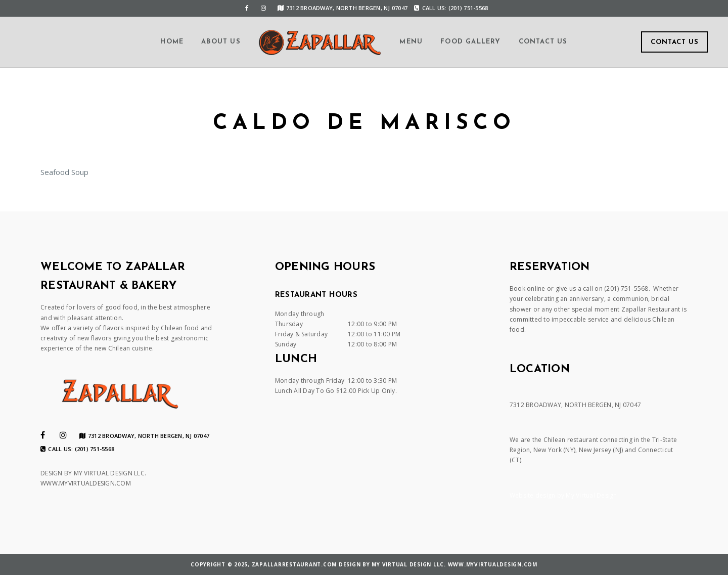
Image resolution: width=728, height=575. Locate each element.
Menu (411, 42)
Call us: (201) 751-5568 (451, 8)
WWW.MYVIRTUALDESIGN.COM (86, 483)
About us (221, 42)
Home (172, 42)
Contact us (543, 42)
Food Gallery (470, 42)
